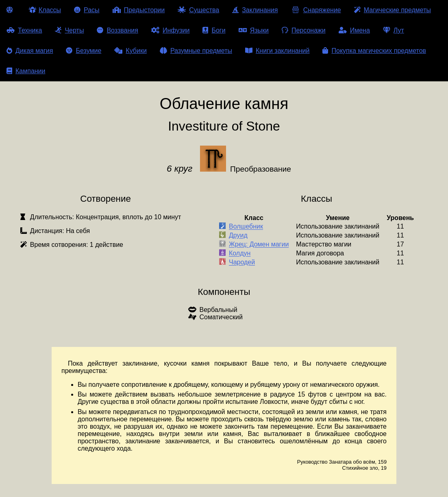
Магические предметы (393, 10)
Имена (354, 30)
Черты (69, 30)
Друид (238, 236)
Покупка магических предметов (374, 51)
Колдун (240, 254)
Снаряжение (316, 10)
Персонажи (304, 30)
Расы (87, 10)
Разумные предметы (196, 51)
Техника (24, 30)
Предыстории (139, 10)
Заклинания (255, 10)
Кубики (130, 51)
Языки (254, 30)
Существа (198, 10)
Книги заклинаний (277, 51)
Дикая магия (30, 51)
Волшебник (246, 227)
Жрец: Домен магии (259, 245)
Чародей (242, 263)
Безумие (84, 51)
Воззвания (117, 30)
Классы (45, 10)
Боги (214, 30)
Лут (394, 30)
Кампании (26, 71)
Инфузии (171, 30)
